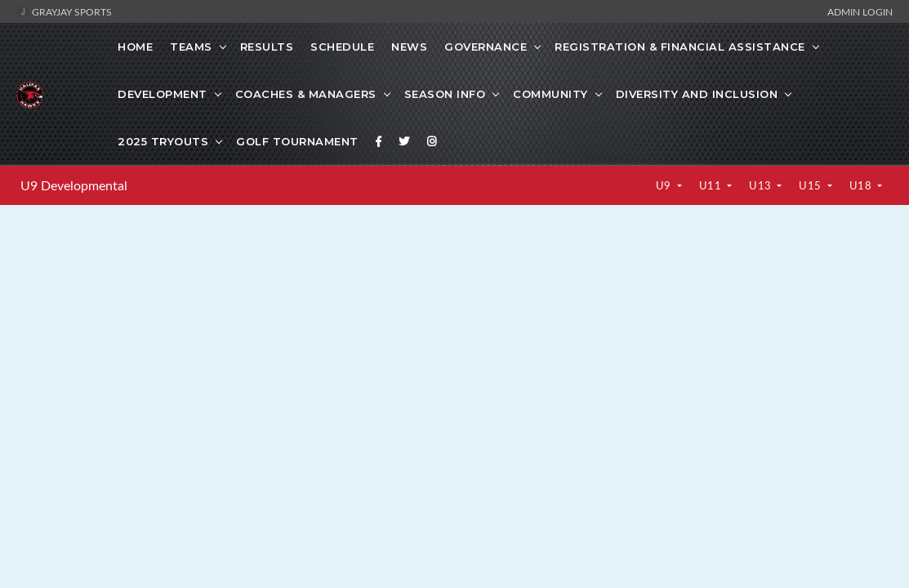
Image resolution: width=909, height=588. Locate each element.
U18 (862, 185)
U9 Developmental (74, 185)
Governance (486, 47)
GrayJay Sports (64, 11)
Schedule (342, 47)
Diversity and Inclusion (697, 94)
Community (550, 94)
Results (267, 47)
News (409, 47)
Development (163, 94)
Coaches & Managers (306, 94)
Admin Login (860, 11)
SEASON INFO (445, 94)
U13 (762, 185)
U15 (811, 185)
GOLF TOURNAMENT (297, 141)
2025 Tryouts (163, 141)
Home (135, 47)
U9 (665, 185)
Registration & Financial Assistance (680, 47)
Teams (191, 47)
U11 (712, 185)
